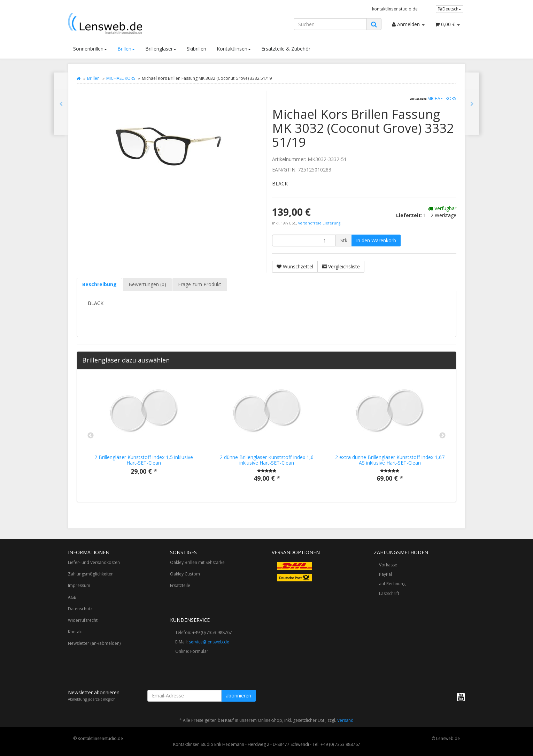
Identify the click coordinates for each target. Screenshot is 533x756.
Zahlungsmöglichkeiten (91, 574)
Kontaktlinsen (234, 49)
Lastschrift (389, 593)
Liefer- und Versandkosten (94, 562)
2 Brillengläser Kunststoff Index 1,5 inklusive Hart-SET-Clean (144, 460)
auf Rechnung (392, 584)
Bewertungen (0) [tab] (147, 284)
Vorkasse (388, 565)
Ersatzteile (180, 585)
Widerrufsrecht (83, 620)
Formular (199, 651)
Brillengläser (161, 49)
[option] (144, 432)
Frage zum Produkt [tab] (200, 284)
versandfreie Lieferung (319, 223)
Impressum (79, 585)
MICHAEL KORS (121, 78)
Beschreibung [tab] (99, 284)
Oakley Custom (185, 574)
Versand (345, 720)
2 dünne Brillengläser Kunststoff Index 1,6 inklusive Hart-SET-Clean (267, 460)
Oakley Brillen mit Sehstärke (197, 562)
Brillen (126, 49)
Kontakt (75, 632)
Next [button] (442, 436)
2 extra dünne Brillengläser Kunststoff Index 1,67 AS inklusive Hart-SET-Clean (390, 460)
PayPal (385, 574)
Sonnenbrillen (90, 49)
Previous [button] (91, 436)
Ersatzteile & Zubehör (286, 49)
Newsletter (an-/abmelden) (94, 643)
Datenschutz (80, 609)
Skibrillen (196, 49)
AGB (72, 597)
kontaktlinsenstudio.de (395, 9)
